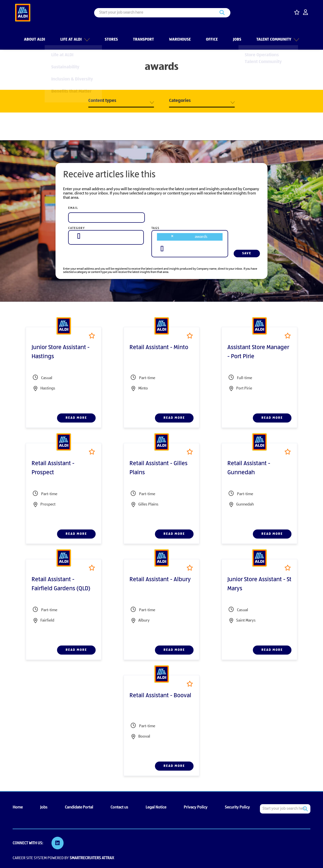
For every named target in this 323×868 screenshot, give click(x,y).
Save (247, 253)
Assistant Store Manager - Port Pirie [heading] (258, 352)
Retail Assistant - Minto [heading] (159, 348)
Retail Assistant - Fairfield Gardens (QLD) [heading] (61, 584)
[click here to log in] (305, 13)
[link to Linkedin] (58, 843)
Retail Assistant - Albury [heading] (160, 580)
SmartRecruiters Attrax (92, 857)
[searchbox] (79, 236)
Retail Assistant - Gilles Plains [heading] (158, 468)
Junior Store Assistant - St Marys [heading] (259, 584)
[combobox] (106, 236)
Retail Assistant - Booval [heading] (160, 696)
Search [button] (222, 13)
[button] (86, 35)
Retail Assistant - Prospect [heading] (53, 468)
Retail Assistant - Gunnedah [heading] (249, 468)
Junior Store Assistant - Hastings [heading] (61, 352)
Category (76, 228)
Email (73, 208)
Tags (155, 228)
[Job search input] (162, 13)
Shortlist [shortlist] (92, 336)
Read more (76, 418)
